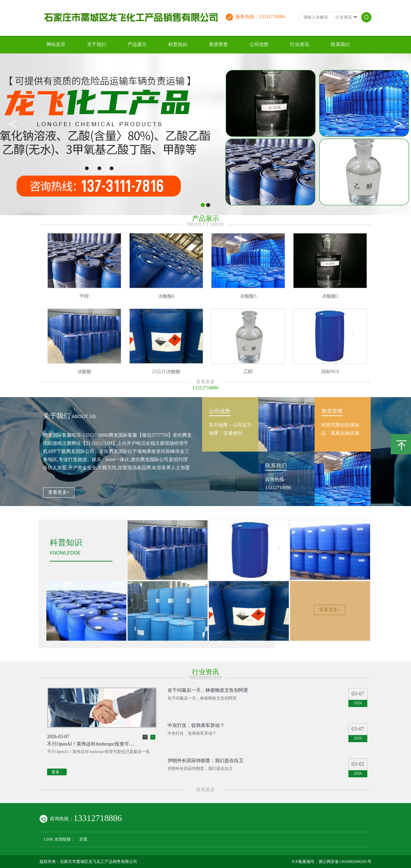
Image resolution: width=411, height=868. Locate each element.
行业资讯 (300, 44)
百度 (83, 839)
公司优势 (259, 44)
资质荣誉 (218, 44)
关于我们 (96, 44)
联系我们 (340, 44)
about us (84, 416)
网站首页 (56, 44)
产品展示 (137, 44)
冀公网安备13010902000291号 (345, 862)
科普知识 (178, 44)
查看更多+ (59, 492)
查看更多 (205, 382)
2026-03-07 (58, 737)
